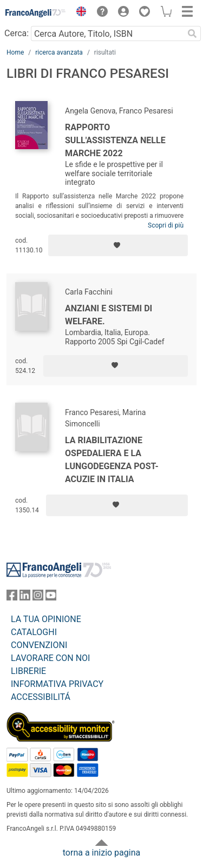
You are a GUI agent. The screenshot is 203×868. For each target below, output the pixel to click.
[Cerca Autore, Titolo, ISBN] (107, 34)
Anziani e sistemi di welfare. (109, 315)
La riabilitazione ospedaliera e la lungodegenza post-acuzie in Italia (112, 460)
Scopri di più (166, 225)
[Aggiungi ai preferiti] (118, 245)
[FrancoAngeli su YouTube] (51, 597)
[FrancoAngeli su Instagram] (38, 597)
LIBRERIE (28, 671)
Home (15, 52)
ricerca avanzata (59, 52)
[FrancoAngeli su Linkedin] (25, 597)
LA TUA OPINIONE (46, 619)
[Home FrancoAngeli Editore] (36, 13)
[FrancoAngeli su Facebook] (12, 597)
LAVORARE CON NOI (50, 658)
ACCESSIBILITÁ (41, 697)
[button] (78, 13)
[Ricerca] (192, 34)
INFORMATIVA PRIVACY (57, 684)
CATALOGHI (34, 632)
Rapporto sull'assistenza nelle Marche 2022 (115, 140)
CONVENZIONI (39, 645)
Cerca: (17, 33)
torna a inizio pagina (101, 853)
